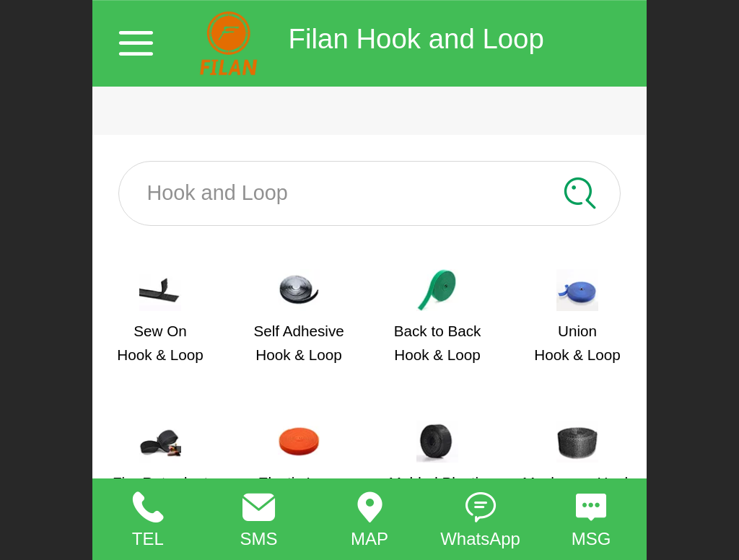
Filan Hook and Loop (416, 39)
